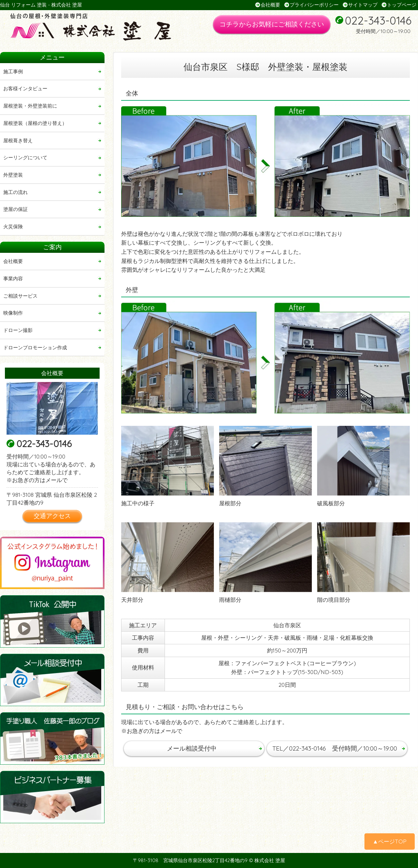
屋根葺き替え (18, 140)
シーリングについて (25, 157)
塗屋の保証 (16, 209)
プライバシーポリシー (314, 5)
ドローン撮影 (18, 330)
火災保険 (13, 226)
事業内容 (13, 278)
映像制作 (13, 313)
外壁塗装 (13, 175)
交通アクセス (52, 516)
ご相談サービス (20, 296)
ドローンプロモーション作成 (35, 347)
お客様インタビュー (25, 88)
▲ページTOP (390, 841)
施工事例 (13, 71)
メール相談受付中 (192, 748)
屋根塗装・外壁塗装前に (30, 106)
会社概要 (270, 5)
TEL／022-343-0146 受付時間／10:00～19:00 (335, 748)
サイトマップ (363, 5)
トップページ (402, 5)
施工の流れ (16, 192)
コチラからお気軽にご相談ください (272, 24)
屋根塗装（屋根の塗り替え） (35, 123)
